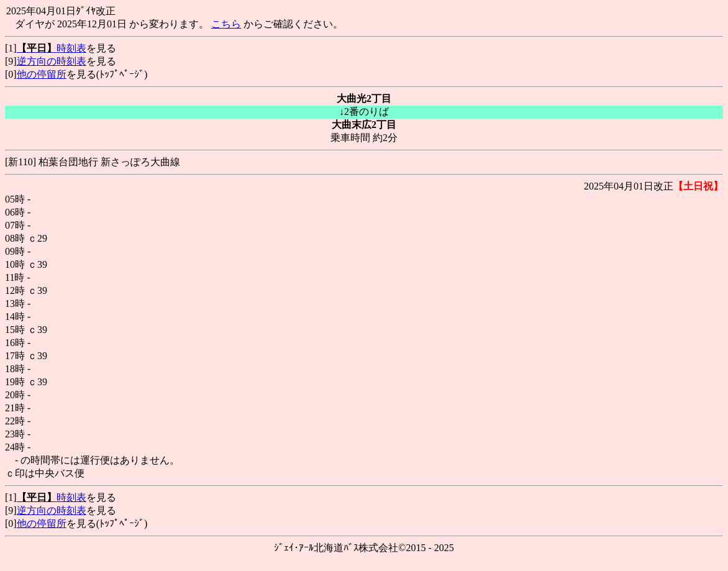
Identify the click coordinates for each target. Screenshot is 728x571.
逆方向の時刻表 (52, 61)
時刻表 (52, 48)
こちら (226, 24)
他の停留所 (42, 74)
